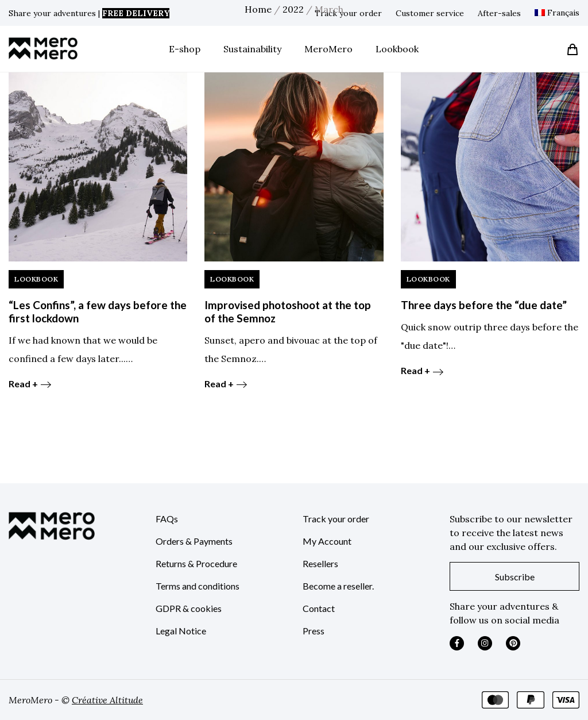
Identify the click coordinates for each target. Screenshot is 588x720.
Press (314, 631)
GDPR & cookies (189, 608)
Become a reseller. (338, 586)
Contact (319, 608)
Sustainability (252, 49)
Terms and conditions (198, 586)
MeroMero (328, 49)
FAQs (167, 519)
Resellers (320, 563)
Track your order (336, 519)
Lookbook (397, 49)
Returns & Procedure (196, 563)
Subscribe (515, 577)
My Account (327, 541)
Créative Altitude (107, 700)
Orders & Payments (194, 541)
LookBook (36, 279)
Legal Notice (181, 631)
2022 (293, 9)
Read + (30, 384)
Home (258, 9)
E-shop (185, 49)
